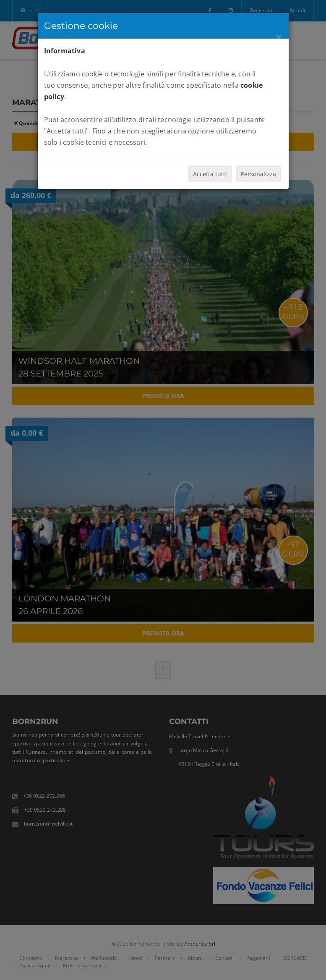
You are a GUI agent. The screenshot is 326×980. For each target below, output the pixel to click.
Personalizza (258, 174)
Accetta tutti (210, 174)
